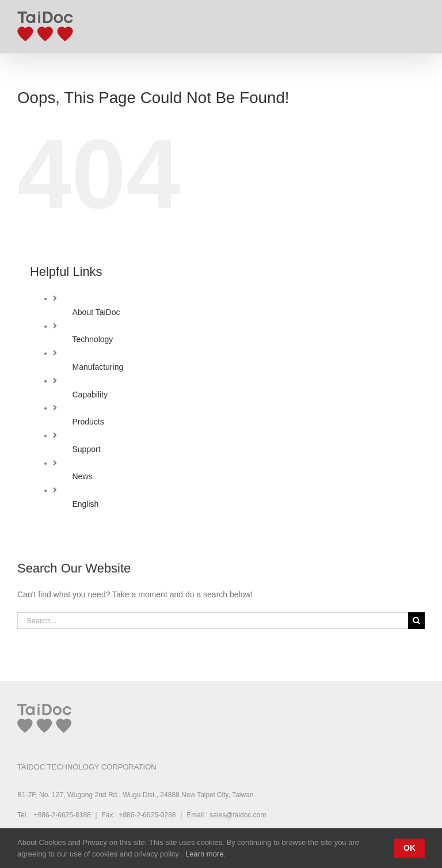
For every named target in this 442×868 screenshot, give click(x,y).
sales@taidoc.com (238, 815)
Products (88, 422)
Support (86, 449)
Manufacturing (98, 367)
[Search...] (213, 621)
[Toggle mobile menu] (419, 23)
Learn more (204, 854)
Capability (89, 395)
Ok (409, 848)
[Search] (416, 621)
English (85, 504)
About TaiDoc (96, 312)
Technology (92, 339)
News (82, 476)
